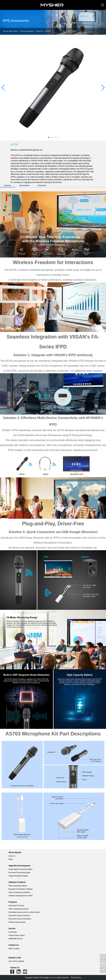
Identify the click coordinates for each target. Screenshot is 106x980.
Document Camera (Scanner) (19, 916)
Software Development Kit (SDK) (21, 896)
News (11, 859)
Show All (39, 31)
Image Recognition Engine (18, 876)
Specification (24, 185)
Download (42, 185)
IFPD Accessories (27, 31)
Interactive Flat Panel (16, 906)
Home (15, 31)
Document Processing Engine (19, 873)
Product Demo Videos (17, 935)
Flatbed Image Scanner (17, 922)
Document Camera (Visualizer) (20, 919)
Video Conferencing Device (19, 909)
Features (8, 185)
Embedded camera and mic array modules (24, 912)
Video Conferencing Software (19, 892)
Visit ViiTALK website (16, 961)
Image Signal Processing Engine (20, 869)
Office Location (14, 949)
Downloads (13, 932)
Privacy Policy (76, 978)
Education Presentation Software (21, 889)
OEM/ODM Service (16, 939)
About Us (12, 856)
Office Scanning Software (18, 886)
